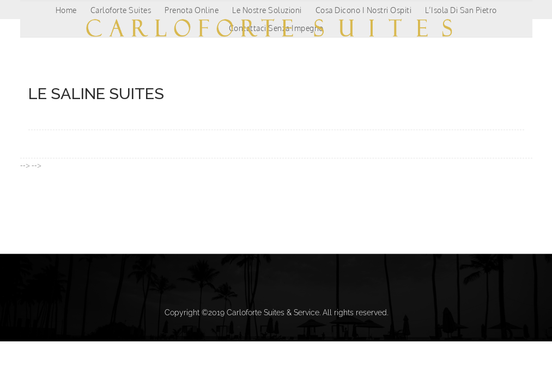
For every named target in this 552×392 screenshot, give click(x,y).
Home (66, 10)
